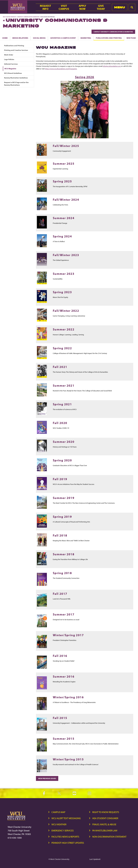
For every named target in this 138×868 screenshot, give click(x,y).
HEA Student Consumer (105, 818)
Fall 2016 (60, 656)
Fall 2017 (60, 594)
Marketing (86, 38)
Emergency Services (63, 830)
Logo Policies (9, 59)
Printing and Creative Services (16, 50)
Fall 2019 (60, 479)
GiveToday (101, 7)
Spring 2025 (62, 181)
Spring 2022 (62, 348)
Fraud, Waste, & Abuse (104, 824)
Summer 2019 (64, 498)
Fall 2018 (60, 535)
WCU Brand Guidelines (13, 73)
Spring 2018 (62, 573)
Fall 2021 (60, 367)
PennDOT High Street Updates (68, 843)
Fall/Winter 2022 (66, 311)
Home (5, 38)
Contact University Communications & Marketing (113, 32)
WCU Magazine (10, 69)
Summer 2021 (64, 385)
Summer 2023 (64, 274)
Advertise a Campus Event (63, 38)
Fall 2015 (60, 718)
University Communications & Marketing (28, 17)
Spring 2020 (62, 460)
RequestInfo (45, 7)
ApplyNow (82, 7)
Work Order (9, 55)
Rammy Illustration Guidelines (16, 78)
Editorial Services (11, 64)
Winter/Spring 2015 (68, 759)
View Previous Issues (47, 778)
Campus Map (58, 812)
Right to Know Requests (106, 812)
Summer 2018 (64, 554)
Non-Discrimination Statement (109, 837)
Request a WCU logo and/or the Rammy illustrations (16, 84)
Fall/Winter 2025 (66, 146)
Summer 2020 (64, 442)
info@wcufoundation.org (112, 66)
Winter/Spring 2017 (68, 635)
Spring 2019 (62, 517)
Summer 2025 (64, 163)
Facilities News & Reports (65, 837)
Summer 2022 (64, 329)
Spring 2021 (62, 404)
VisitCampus (64, 7)
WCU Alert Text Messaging (66, 818)
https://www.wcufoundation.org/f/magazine (61, 69)
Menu (120, 7)
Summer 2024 (64, 218)
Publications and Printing (109, 38)
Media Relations (20, 38)
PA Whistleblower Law (105, 830)
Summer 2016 (64, 676)
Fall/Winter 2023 (66, 255)
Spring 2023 (62, 292)
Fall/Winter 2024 (66, 199)
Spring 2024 (62, 236)
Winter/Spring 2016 (68, 697)
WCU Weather (59, 824)
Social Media (39, 38)
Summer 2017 (64, 614)
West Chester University (10, 17)
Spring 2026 (85, 77)
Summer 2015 (64, 738)
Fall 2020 (60, 423)
